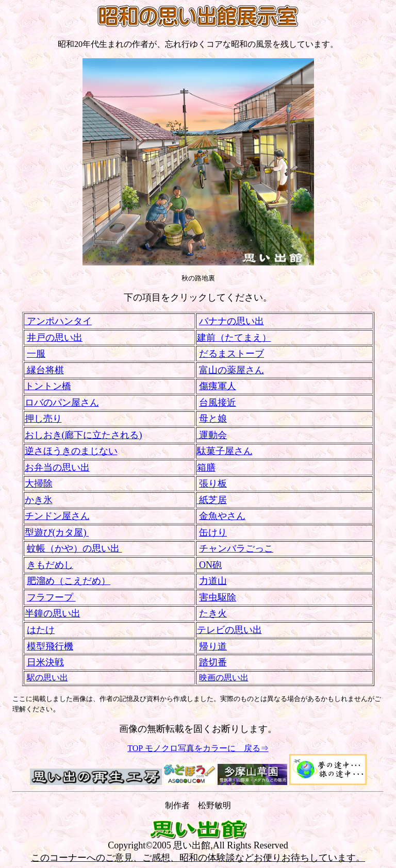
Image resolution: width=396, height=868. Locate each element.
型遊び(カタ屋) (57, 532)
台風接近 (218, 403)
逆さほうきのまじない (71, 451)
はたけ (41, 630)
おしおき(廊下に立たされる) (84, 435)
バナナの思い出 (232, 321)
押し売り (43, 419)
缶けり (213, 532)
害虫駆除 (218, 597)
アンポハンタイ (59, 321)
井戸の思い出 (55, 338)
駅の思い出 (47, 678)
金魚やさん (222, 516)
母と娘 (213, 419)
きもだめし (50, 565)
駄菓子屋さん (225, 451)
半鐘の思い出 (53, 613)
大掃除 (39, 483)
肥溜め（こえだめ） (69, 581)
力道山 (213, 581)
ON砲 (210, 565)
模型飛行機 (50, 646)
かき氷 (39, 500)
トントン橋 (48, 386)
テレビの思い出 (229, 630)
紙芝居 (212, 500)
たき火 (213, 613)
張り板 (213, 483)
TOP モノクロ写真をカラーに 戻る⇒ (198, 748)
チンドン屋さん (57, 516)
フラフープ (51, 597)
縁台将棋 (45, 370)
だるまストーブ (232, 354)
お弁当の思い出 (57, 468)
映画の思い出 (224, 678)
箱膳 (206, 468)
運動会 (212, 435)
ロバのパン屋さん (62, 403)
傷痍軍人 (218, 386)
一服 (36, 354)
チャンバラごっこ (236, 548)
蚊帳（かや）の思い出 (75, 548)
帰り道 (213, 646)
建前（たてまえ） (234, 338)
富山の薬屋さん (232, 370)
